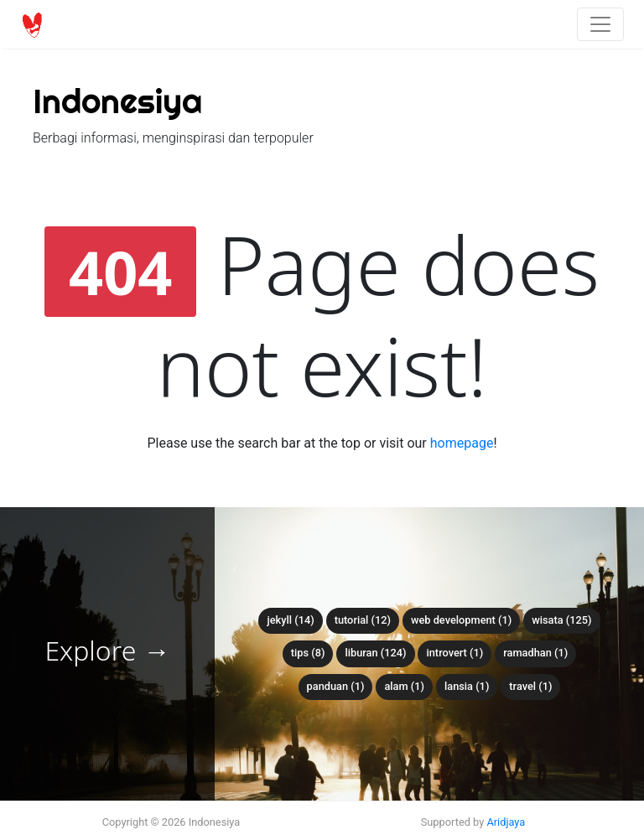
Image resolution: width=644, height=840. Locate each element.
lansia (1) (467, 686)
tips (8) (308, 653)
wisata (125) (561, 620)
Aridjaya (506, 822)
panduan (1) (336, 686)
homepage (462, 443)
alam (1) (404, 686)
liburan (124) (375, 653)
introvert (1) (454, 653)
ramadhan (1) (535, 653)
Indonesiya (117, 101)
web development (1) (461, 620)
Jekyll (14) (290, 620)
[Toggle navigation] (600, 24)
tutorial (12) (363, 620)
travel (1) (530, 686)
